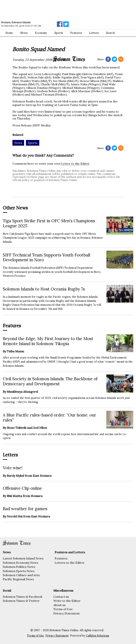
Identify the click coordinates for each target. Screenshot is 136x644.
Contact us (61, 597)
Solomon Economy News (20, 563)
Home (9, 33)
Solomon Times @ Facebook (23, 597)
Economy (41, 33)
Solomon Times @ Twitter (21, 601)
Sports (59, 33)
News (24, 33)
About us (59, 605)
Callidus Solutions (98, 636)
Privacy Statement (67, 613)
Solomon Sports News (19, 571)
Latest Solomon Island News (23, 558)
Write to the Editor (67, 601)
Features (61, 558)
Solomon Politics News (19, 567)
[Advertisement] (53, 10)
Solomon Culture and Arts (21, 575)
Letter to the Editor (75, 164)
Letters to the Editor (70, 563)
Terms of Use (63, 609)
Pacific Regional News (18, 579)
